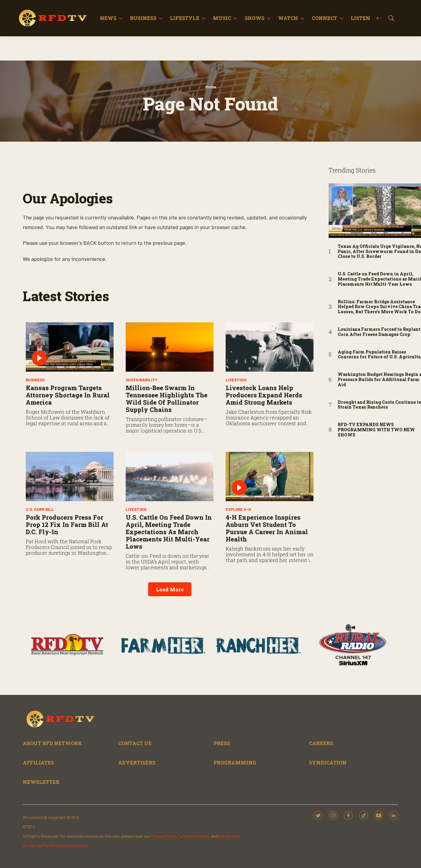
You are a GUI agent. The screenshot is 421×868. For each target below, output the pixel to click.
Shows (255, 18)
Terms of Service (193, 836)
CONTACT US (135, 743)
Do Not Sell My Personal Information (55, 845)
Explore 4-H (238, 509)
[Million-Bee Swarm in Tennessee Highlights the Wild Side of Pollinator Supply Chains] (170, 347)
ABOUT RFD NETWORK (52, 743)
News (108, 18)
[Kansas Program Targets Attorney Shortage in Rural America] (70, 347)
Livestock (236, 380)
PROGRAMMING (235, 763)
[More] (121, 18)
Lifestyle (185, 18)
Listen (360, 18)
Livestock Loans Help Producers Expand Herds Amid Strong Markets (264, 395)
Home (211, 87)
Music (222, 18)
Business (143, 18)
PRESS (222, 743)
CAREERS (321, 743)
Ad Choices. (229, 836)
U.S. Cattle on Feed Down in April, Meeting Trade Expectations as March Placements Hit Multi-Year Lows (169, 532)
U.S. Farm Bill (40, 509)
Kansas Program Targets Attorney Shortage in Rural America (68, 395)
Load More (170, 589)
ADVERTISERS (137, 763)
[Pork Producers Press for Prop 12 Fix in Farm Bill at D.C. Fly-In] (70, 477)
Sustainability (142, 380)
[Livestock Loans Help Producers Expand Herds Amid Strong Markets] (270, 347)
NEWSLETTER (41, 782)
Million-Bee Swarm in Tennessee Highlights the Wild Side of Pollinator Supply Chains (167, 399)
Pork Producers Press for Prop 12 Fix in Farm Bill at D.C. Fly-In (67, 524)
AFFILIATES (38, 763)
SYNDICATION (328, 763)
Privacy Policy (163, 836)
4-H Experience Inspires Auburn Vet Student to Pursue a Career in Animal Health (267, 528)
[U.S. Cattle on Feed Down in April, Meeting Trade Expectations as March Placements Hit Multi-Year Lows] (170, 477)
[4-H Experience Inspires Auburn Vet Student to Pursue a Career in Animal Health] (270, 477)
